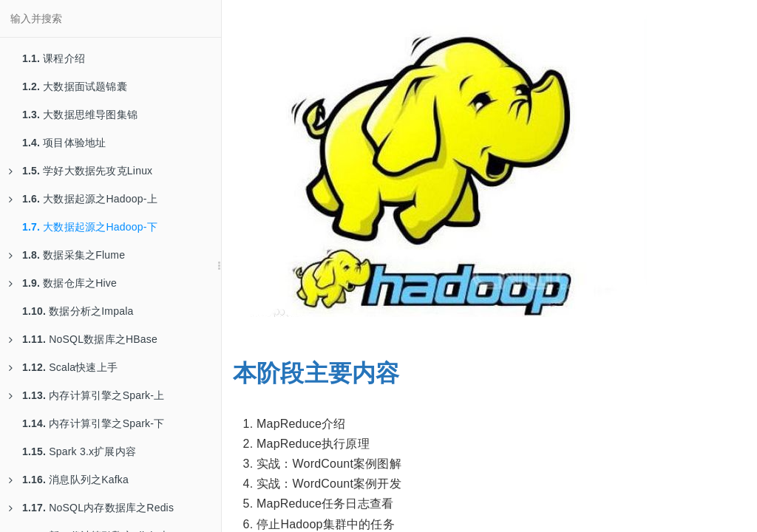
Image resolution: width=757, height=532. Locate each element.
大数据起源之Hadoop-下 (90, 227)
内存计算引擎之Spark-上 (86, 395)
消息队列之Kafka (69, 480)
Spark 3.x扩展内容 (79, 451)
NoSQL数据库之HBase (83, 339)
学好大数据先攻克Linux (81, 171)
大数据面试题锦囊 (75, 86)
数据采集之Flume (67, 255)
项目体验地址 (64, 143)
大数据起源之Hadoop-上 (83, 199)
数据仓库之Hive (63, 283)
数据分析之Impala (78, 311)
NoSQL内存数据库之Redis (91, 508)
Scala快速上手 (63, 367)
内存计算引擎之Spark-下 (93, 423)
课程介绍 (54, 58)
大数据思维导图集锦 (80, 115)
